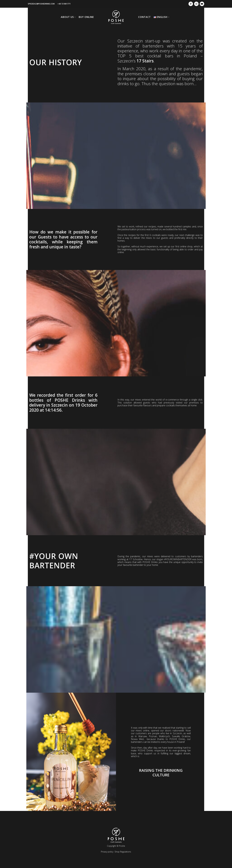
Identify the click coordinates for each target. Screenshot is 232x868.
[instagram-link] (196, 4)
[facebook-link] (191, 4)
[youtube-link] (202, 4)
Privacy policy (107, 852)
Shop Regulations (123, 852)
